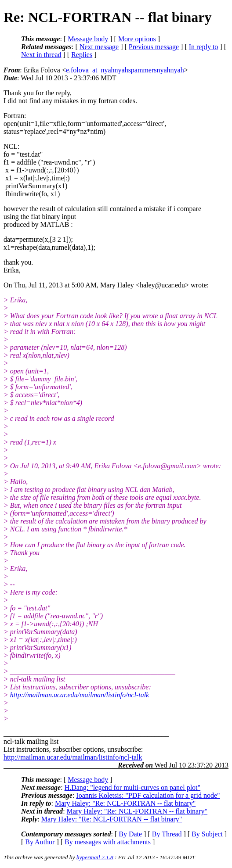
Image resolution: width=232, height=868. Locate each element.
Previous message (154, 47)
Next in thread (41, 55)
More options (137, 39)
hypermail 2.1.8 (95, 857)
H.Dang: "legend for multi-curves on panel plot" (132, 787)
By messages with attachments (108, 842)
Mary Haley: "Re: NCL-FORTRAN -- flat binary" (125, 803)
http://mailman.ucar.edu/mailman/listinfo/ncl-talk (80, 695)
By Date (130, 834)
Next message (99, 47)
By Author (40, 842)
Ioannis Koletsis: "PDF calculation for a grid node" (148, 795)
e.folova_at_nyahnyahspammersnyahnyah (125, 70)
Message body (88, 39)
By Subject (207, 834)
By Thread (167, 834)
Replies (82, 55)
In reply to (204, 47)
